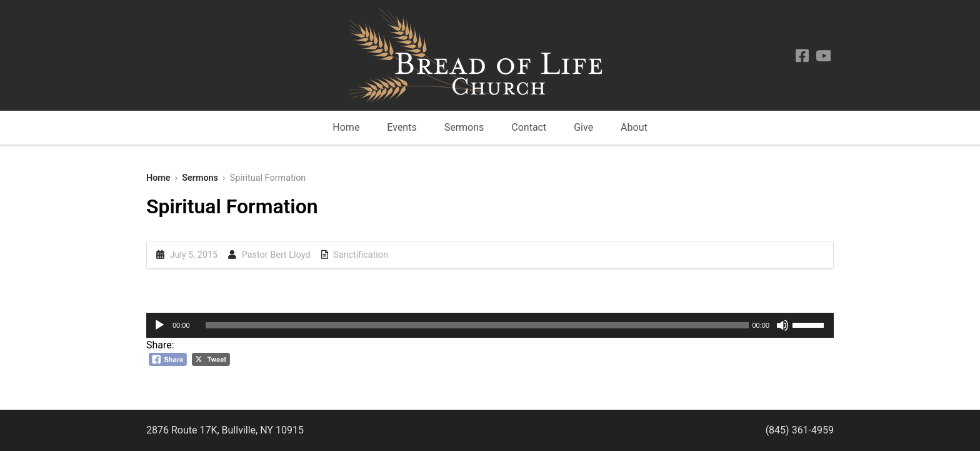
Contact (529, 127)
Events (402, 127)
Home (346, 127)
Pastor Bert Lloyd (276, 255)
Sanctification (361, 255)
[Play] (159, 325)
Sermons (464, 127)
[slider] (477, 325)
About (634, 127)
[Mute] (782, 325)
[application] (490, 325)
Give (583, 127)
